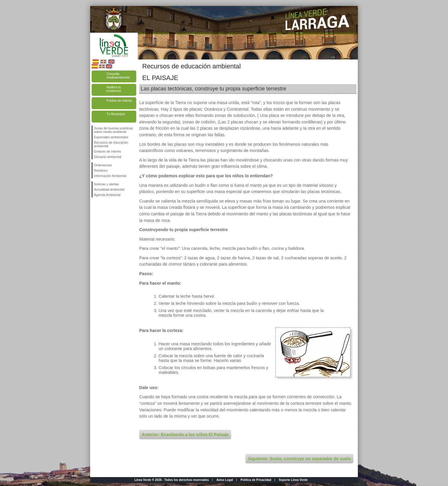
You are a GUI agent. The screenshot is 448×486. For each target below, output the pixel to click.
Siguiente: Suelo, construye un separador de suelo (299, 459)
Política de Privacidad (256, 480)
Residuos (101, 170)
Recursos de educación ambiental (111, 144)
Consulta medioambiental (118, 76)
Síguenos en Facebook (95, 207)
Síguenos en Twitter (105, 207)
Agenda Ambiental (107, 195)
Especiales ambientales (111, 137)
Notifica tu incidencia (114, 89)
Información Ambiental (110, 176)
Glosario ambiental (108, 157)
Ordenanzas (103, 165)
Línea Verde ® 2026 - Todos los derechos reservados (172, 480)
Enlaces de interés (108, 151)
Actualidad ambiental (109, 189)
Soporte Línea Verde (293, 480)
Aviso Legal (225, 480)
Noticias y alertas (106, 184)
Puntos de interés (119, 101)
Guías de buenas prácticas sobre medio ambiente (113, 130)
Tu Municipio (116, 114)
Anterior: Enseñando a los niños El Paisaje (185, 435)
